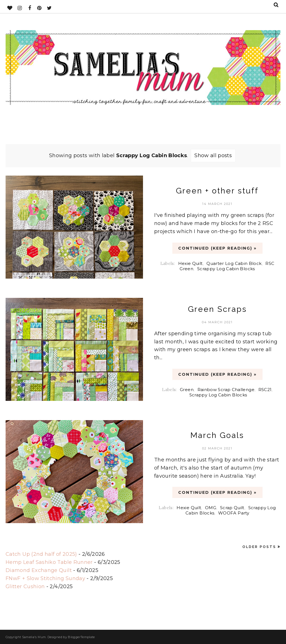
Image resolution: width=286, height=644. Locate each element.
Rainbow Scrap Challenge (226, 390)
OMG (211, 508)
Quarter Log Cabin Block (234, 263)
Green (187, 390)
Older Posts (259, 547)
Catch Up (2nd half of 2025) (41, 554)
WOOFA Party (234, 513)
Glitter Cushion (25, 586)
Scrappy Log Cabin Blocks (226, 269)
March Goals (217, 435)
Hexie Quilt (190, 263)
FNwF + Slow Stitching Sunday (45, 578)
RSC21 (265, 390)
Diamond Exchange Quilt (39, 570)
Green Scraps (217, 309)
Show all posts (213, 155)
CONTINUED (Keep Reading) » (217, 248)
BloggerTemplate (81, 637)
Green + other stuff (217, 191)
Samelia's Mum (34, 637)
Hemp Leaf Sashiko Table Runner (49, 562)
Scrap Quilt (232, 508)
